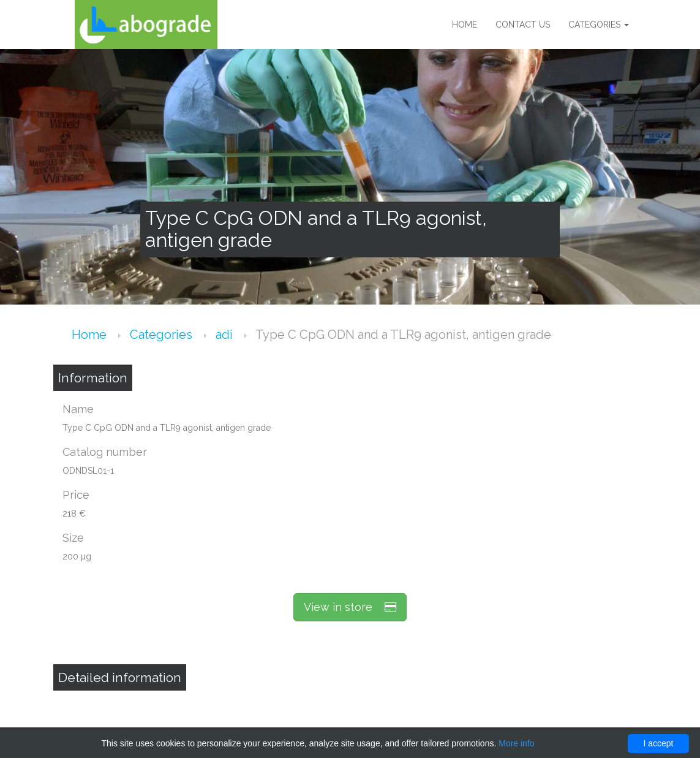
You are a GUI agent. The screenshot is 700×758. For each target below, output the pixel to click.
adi (226, 335)
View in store (350, 607)
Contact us (523, 25)
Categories (599, 25)
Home (465, 25)
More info (516, 743)
